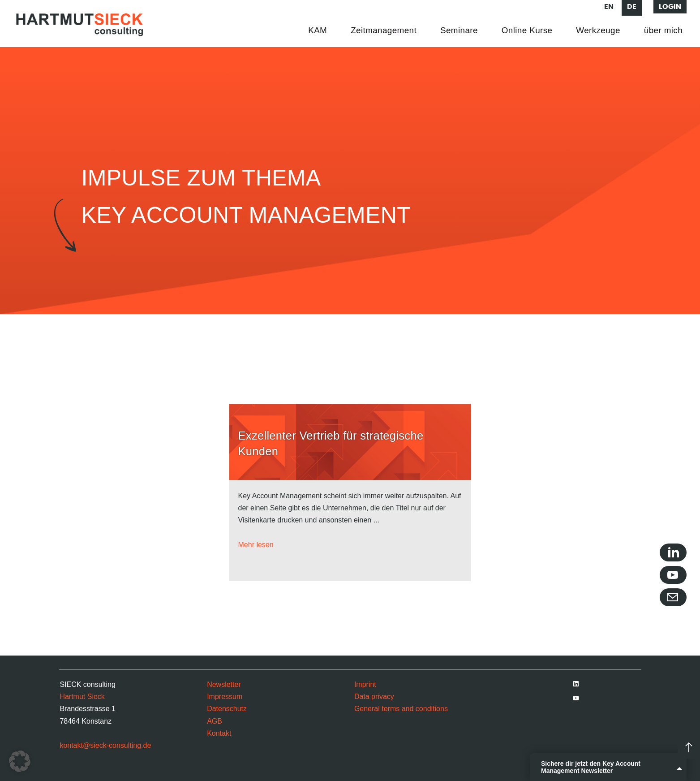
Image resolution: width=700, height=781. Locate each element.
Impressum (225, 697)
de (632, 7)
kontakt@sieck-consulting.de (105, 745)
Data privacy (374, 697)
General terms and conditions (401, 709)
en (609, 7)
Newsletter (224, 684)
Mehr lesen (256, 545)
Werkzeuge (598, 30)
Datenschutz (227, 709)
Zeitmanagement (384, 30)
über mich (663, 30)
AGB (215, 721)
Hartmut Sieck (82, 697)
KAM (318, 30)
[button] (20, 761)
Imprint (365, 684)
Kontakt (219, 733)
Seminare (459, 30)
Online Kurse (527, 30)
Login (670, 7)
